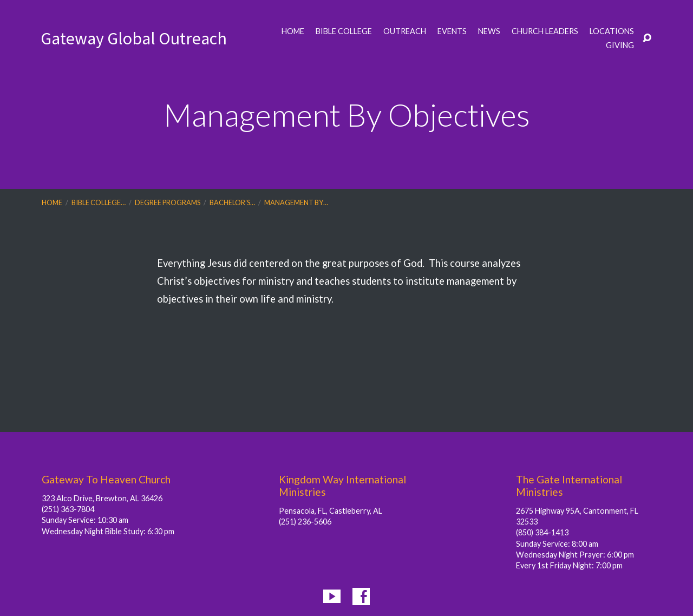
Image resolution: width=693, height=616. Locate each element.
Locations (612, 31)
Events (452, 31)
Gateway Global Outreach (134, 38)
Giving (620, 45)
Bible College (344, 31)
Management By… (296, 202)
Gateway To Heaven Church (106, 479)
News (489, 31)
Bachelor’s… (232, 202)
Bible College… (99, 202)
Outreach (405, 31)
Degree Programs (168, 202)
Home (293, 31)
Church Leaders (545, 31)
